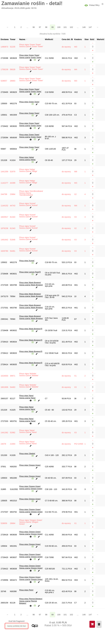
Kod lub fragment (17, 621)
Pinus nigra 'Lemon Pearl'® (30, 272)
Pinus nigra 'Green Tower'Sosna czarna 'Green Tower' (30, 56)
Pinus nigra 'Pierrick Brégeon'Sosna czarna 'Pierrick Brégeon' (31, 601)
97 (40, 27)
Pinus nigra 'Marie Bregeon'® (31, 329)
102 (71, 27)
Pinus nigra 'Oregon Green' (30, 465)
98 (46, 27)
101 (65, 27)
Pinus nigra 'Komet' (27, 261)
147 (90, 27)
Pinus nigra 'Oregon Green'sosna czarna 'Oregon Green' (31, 487)
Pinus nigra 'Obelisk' (27, 454)
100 (59, 27)
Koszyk (92, 624)
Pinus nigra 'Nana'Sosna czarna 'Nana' (27, 397)
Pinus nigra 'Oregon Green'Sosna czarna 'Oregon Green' (31, 511)
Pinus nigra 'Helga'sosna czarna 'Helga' (27, 158)
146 (84, 27)
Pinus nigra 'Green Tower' (29, 102)
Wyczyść (99, 624)
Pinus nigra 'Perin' (26, 590)
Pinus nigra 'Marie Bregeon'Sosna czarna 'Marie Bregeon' (31, 284)
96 (34, 27)
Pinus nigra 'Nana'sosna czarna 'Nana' (27, 408)
